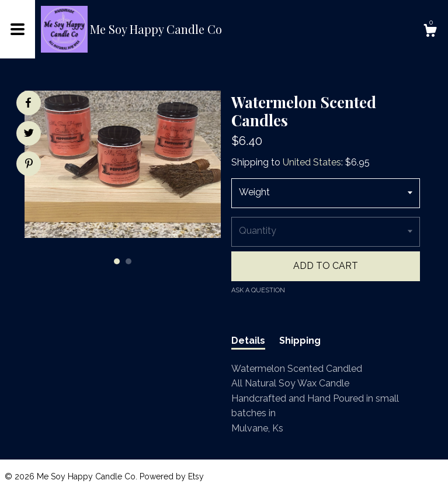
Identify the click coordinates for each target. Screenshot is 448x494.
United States (312, 162)
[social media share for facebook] (28, 103)
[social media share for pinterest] (29, 165)
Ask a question (258, 290)
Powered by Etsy (172, 476)
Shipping (300, 341)
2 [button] (129, 261)
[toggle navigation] (18, 29)
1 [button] (117, 261)
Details (248, 341)
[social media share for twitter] (29, 134)
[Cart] (430, 32)
